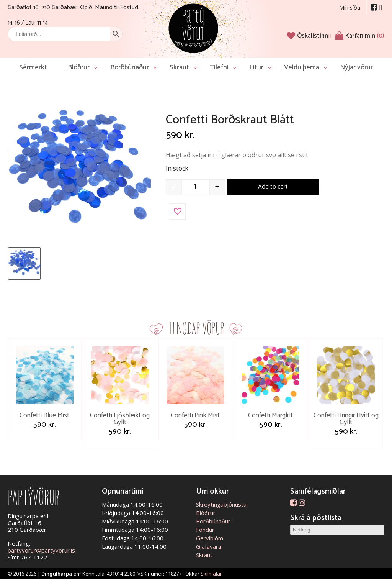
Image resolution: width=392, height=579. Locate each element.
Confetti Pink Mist (195, 415)
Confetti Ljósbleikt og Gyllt (120, 419)
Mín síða (350, 7)
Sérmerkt (33, 67)
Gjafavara (209, 546)
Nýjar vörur (356, 67)
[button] (178, 212)
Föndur (205, 530)
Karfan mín (365, 36)
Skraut (179, 67)
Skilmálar (211, 574)
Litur (256, 67)
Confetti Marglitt (270, 415)
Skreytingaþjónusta (221, 504)
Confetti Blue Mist (44, 415)
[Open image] (79, 171)
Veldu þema (302, 67)
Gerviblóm (210, 538)
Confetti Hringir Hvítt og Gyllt (346, 419)
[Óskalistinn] (314, 36)
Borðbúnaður (130, 67)
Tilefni (219, 67)
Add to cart (273, 187)
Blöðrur (79, 67)
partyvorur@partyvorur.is (41, 550)
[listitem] (24, 263)
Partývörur (193, 28)
